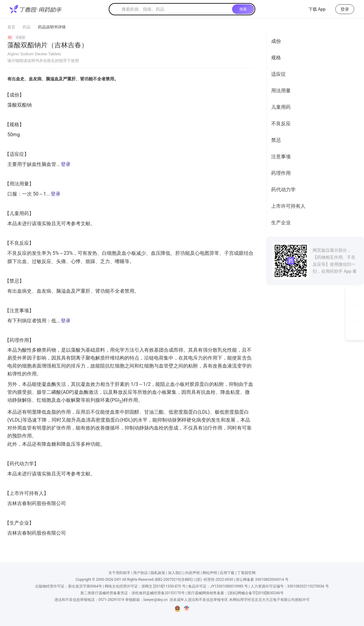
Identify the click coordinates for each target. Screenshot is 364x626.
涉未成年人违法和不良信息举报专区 (199, 600)
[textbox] (176, 9)
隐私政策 (158, 573)
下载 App (313, 9)
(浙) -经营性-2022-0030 (214, 580)
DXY (118, 580)
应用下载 (227, 573)
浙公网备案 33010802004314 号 (262, 580)
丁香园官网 (246, 573)
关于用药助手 (119, 573)
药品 (27, 27)
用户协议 (140, 573)
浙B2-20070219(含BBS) (174, 580)
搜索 (243, 9)
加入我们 (175, 573)
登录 (66, 164)
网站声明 (210, 573)
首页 (11, 27)
